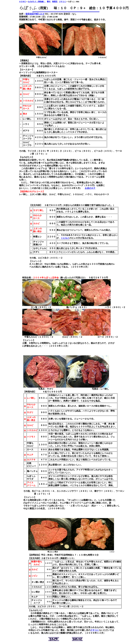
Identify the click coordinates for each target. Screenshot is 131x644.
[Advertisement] (10, 43)
